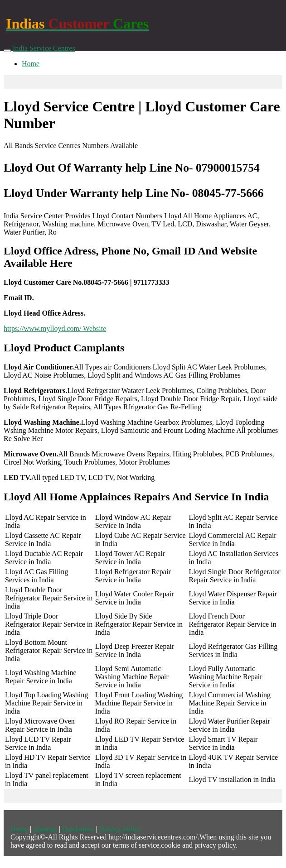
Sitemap (45, 829)
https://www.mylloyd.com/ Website (55, 328)
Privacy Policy (120, 829)
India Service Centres (44, 48)
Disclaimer (78, 829)
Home (31, 64)
